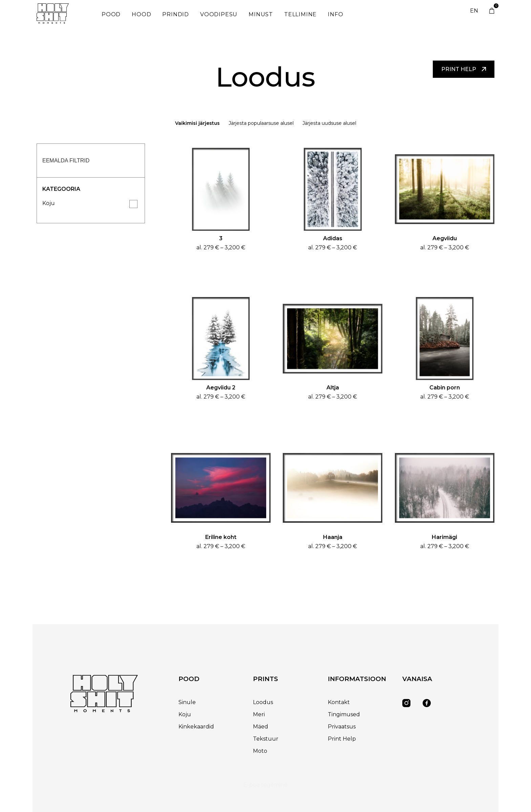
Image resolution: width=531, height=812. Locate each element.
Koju (49, 203)
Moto (260, 751)
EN (474, 11)
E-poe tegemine (265, 785)
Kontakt (339, 702)
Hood (141, 14)
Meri (259, 714)
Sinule (187, 702)
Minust (261, 14)
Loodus (263, 702)
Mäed (261, 727)
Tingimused (344, 714)
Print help (464, 69)
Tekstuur (266, 739)
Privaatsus (342, 727)
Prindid (176, 14)
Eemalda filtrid (66, 161)
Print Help (342, 739)
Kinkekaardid (196, 727)
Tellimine (300, 14)
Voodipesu (219, 14)
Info (335, 14)
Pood (111, 14)
